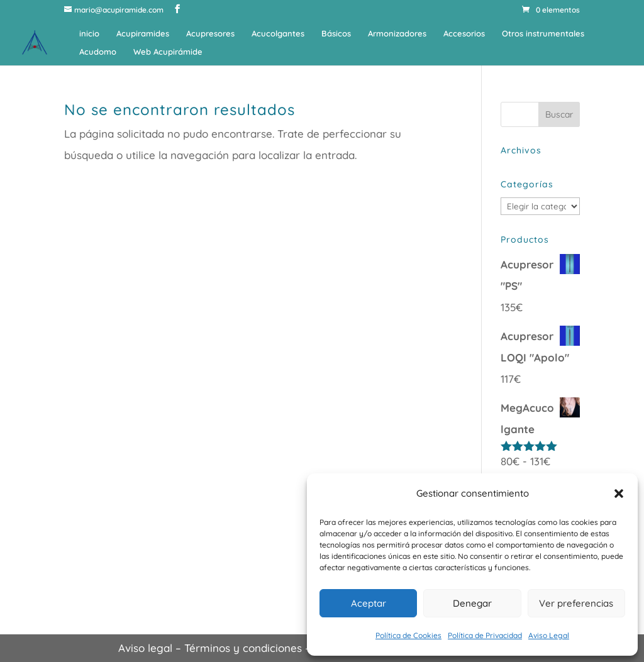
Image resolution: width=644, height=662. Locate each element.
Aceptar (369, 603)
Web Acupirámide (168, 52)
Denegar (472, 603)
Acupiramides (143, 34)
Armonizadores (397, 34)
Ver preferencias (576, 603)
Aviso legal (145, 648)
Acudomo (98, 52)
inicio (89, 34)
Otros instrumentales (543, 34)
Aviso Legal (549, 635)
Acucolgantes (278, 34)
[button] (619, 494)
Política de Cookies (408, 635)
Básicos (336, 34)
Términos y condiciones (243, 648)
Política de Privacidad (485, 635)
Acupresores (210, 34)
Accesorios (464, 34)
